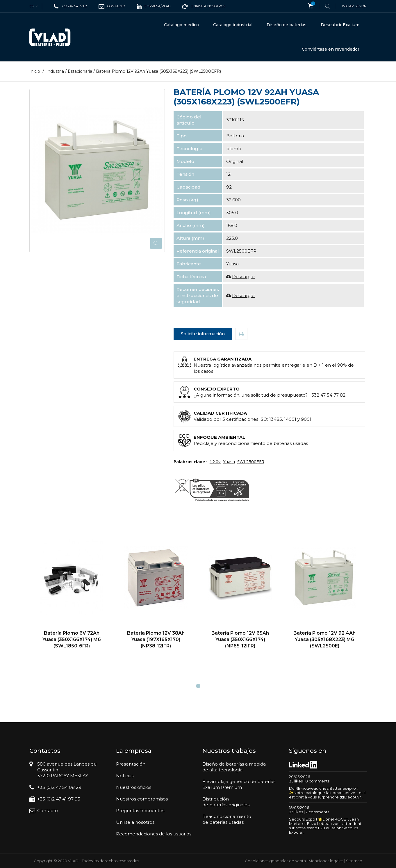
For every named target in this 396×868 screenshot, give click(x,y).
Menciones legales (326, 861)
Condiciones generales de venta (275, 861)
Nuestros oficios (134, 787)
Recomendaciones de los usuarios (154, 834)
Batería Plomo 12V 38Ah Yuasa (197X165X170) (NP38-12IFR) (156, 639)
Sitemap (354, 861)
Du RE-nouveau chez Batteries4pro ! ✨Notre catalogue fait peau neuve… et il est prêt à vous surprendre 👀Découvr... (327, 793)
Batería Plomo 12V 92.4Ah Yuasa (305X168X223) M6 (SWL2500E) (324, 639)
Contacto (48, 811)
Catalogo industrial (233, 25)
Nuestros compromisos (142, 799)
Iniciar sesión (354, 6)
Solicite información (203, 334)
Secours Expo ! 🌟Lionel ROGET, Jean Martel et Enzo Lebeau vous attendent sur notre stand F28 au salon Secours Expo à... (325, 826)
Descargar (244, 277)
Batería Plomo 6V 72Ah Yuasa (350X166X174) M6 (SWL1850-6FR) (72, 639)
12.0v (215, 461)
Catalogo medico (181, 25)
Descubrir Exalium (340, 25)
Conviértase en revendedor (331, 49)
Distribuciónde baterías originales (226, 802)
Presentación (131, 764)
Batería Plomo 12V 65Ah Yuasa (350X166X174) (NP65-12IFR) (240, 639)
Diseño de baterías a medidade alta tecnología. (234, 767)
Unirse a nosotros (135, 822)
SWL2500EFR (251, 461)
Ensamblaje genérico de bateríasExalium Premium (239, 784)
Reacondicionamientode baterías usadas (227, 819)
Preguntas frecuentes (140, 811)
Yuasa (229, 461)
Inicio (35, 71)
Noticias (125, 776)
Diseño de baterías (287, 25)
